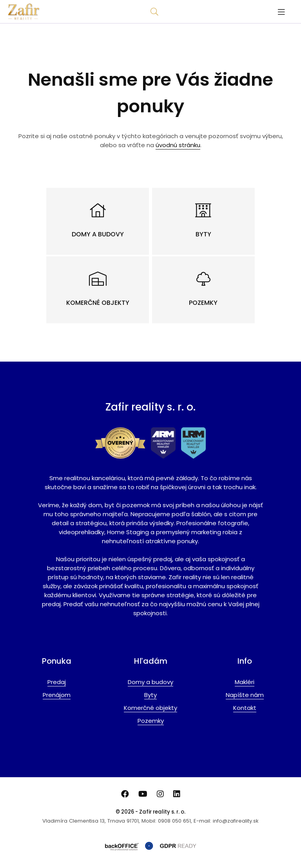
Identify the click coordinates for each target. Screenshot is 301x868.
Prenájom (57, 695)
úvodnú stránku (178, 145)
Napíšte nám (245, 695)
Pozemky (151, 721)
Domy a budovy (150, 682)
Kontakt (245, 708)
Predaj (57, 682)
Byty (150, 695)
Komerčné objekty (150, 708)
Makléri (245, 682)
